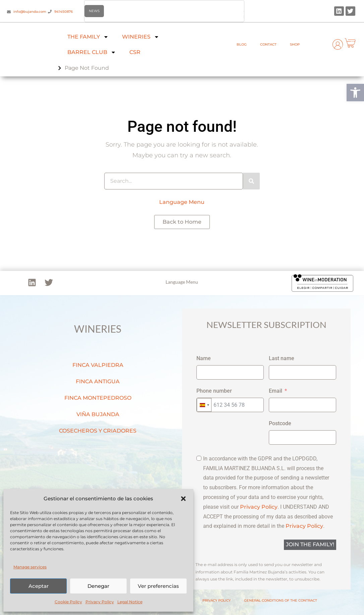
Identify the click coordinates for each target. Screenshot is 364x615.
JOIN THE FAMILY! (310, 544)
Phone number (214, 391)
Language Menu (182, 202)
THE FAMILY (88, 37)
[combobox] (204, 405)
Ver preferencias (158, 586)
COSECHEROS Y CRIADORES (98, 431)
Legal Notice (130, 602)
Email (276, 391)
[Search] (251, 181)
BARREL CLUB (92, 52)
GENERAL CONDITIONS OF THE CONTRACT (281, 600)
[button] (355, 93)
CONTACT (268, 44)
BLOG (242, 44)
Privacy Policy (100, 602)
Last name (282, 358)
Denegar (98, 586)
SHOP (295, 44)
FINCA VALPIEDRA (98, 365)
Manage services (30, 567)
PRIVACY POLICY (217, 600)
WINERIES (141, 37)
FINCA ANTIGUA (98, 381)
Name (204, 358)
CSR (135, 52)
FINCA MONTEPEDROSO (98, 398)
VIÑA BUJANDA (98, 414)
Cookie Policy (68, 602)
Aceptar (39, 586)
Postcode (280, 423)
